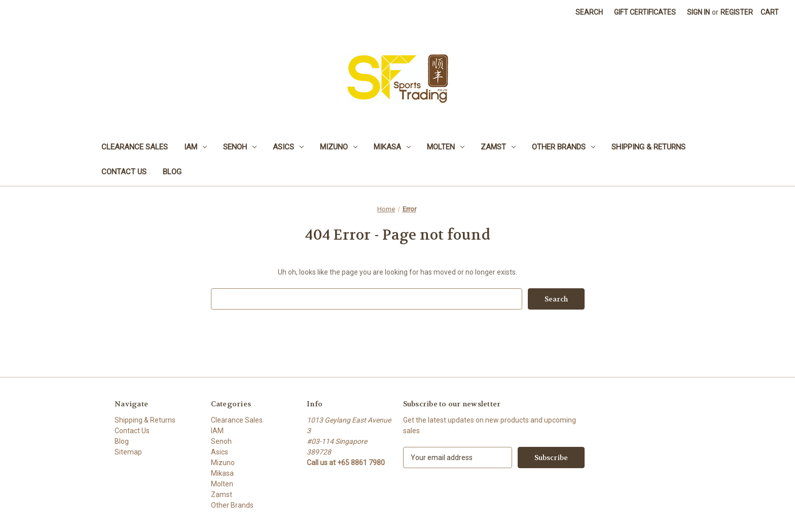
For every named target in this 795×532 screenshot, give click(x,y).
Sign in (698, 12)
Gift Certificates (645, 12)
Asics (288, 147)
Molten (446, 147)
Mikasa (392, 147)
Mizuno (339, 147)
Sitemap (128, 452)
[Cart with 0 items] (770, 12)
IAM (195, 147)
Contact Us (124, 172)
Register (737, 12)
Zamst (498, 147)
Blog (172, 172)
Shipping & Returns (648, 147)
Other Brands (564, 147)
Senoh (240, 147)
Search (589, 12)
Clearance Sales (135, 147)
